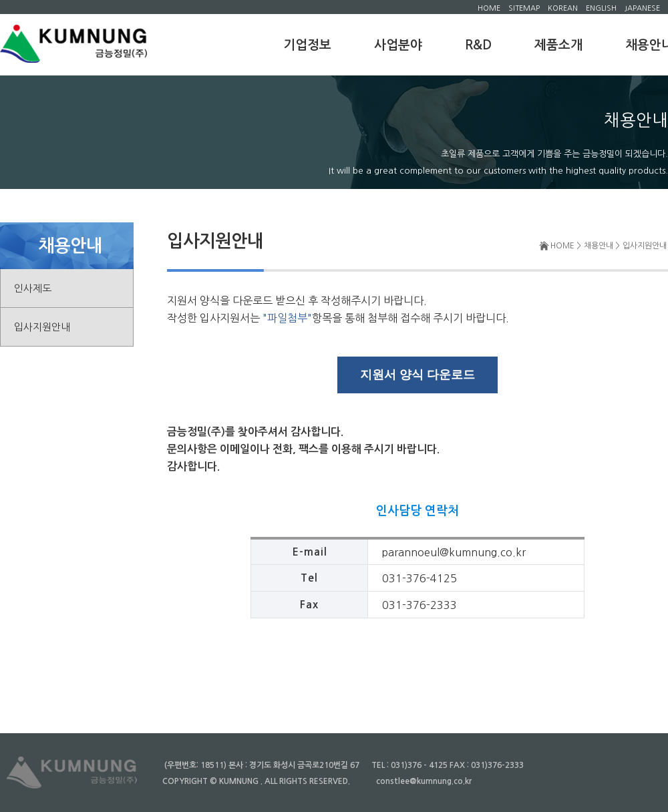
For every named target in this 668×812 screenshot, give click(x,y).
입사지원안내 (42, 327)
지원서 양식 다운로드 (417, 375)
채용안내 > (602, 246)
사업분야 (398, 45)
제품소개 (558, 45)
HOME (489, 8)
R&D (478, 45)
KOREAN (563, 8)
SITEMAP (524, 8)
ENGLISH (601, 8)
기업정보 (307, 45)
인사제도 (33, 288)
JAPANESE (642, 8)
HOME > (566, 246)
